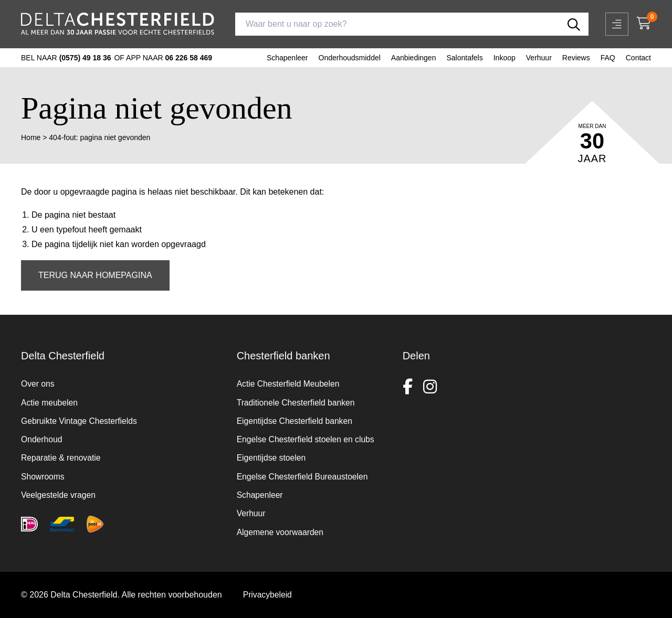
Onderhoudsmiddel (350, 58)
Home (31, 137)
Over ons (38, 381)
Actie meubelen (50, 399)
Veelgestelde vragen (59, 494)
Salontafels (464, 58)
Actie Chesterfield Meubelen (289, 381)
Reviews (576, 58)
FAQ (608, 58)
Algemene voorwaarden (281, 532)
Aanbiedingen (414, 58)
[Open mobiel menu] (617, 24)
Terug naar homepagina (95, 275)
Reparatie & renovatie (62, 456)
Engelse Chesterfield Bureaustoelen (304, 475)
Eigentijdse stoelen (272, 456)
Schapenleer (287, 58)
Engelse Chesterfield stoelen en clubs (307, 437)
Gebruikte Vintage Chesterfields (80, 418)
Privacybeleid (268, 595)
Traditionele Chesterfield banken (297, 399)
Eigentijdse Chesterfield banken (296, 418)
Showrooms (43, 475)
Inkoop (505, 58)
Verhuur (539, 58)
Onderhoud (42, 437)
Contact (638, 58)
